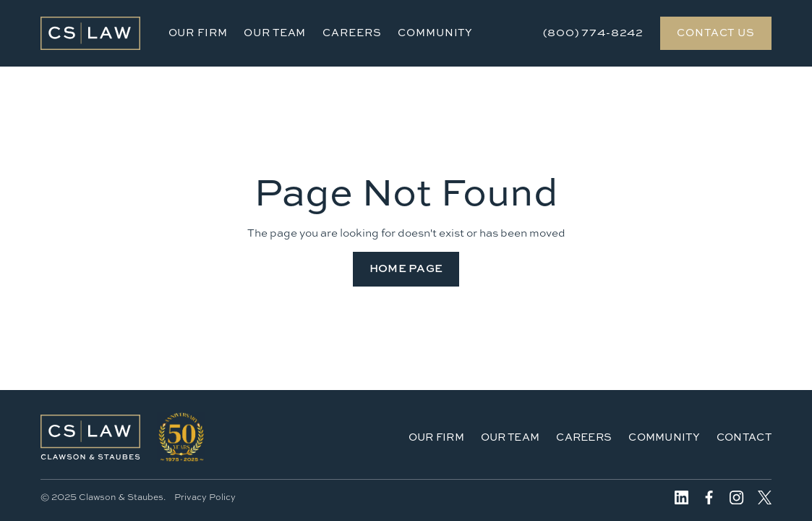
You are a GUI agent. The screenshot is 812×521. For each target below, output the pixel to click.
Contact (744, 437)
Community (435, 32)
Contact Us (716, 32)
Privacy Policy (205, 497)
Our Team (275, 32)
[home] (90, 33)
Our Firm (198, 32)
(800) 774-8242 (593, 32)
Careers (352, 32)
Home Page (406, 268)
